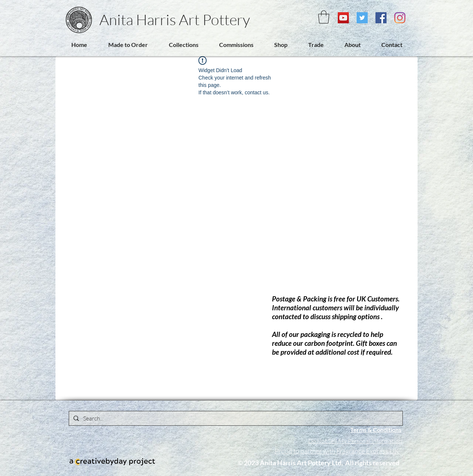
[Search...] (235, 418)
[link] (324, 17)
